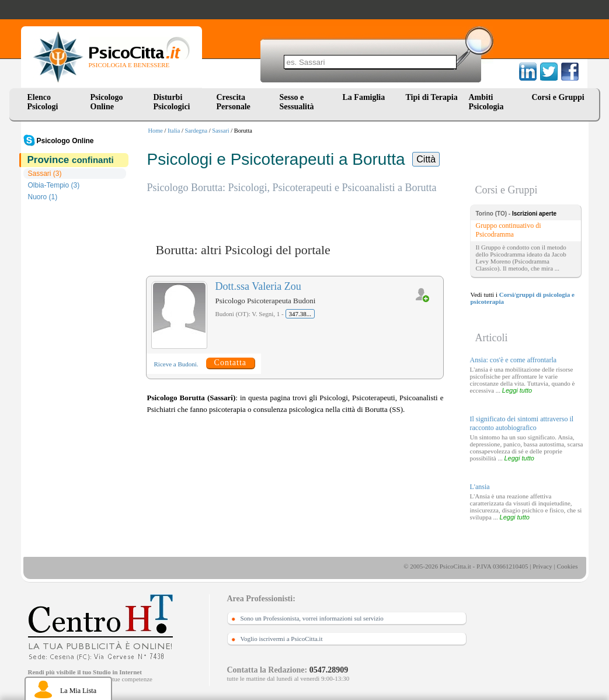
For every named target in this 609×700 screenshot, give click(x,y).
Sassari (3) (45, 174)
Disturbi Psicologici (172, 102)
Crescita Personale (234, 102)
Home (156, 131)
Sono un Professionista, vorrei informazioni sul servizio (312, 618)
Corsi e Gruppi (558, 97)
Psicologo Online (107, 102)
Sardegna (196, 131)
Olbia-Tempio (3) (54, 185)
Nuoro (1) (43, 197)
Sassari (220, 131)
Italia (174, 131)
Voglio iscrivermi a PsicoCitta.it (282, 639)
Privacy (542, 566)
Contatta (230, 363)
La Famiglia (366, 97)
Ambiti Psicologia (486, 102)
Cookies (567, 566)
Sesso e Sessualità (297, 102)
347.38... (300, 314)
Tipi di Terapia (432, 97)
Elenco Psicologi (43, 102)
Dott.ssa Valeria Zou (258, 286)
